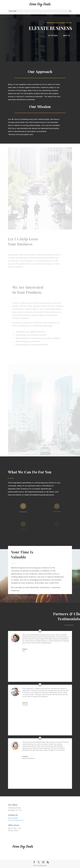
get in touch (53, 35)
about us (67, 35)
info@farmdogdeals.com (16, 820)
